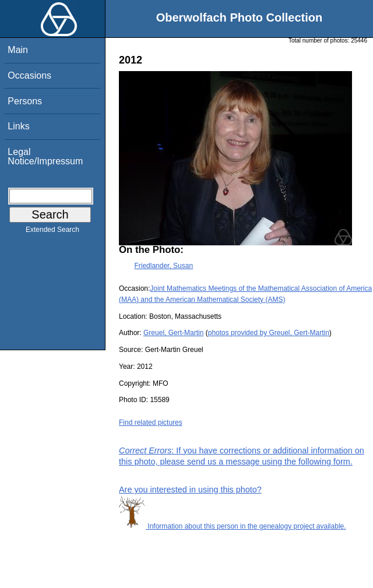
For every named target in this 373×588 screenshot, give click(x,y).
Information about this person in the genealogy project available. (233, 526)
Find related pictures (151, 422)
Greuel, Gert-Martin (173, 333)
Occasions (29, 75)
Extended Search (52, 232)
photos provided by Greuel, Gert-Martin (269, 333)
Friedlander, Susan (163, 266)
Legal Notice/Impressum (45, 156)
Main (18, 50)
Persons (25, 101)
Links (18, 126)
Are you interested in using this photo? (190, 490)
